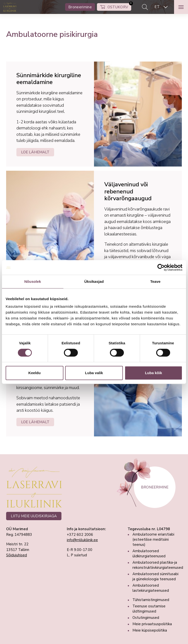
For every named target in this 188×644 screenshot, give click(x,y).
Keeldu (35, 373)
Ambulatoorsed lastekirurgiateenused (151, 588)
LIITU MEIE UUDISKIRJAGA (34, 516)
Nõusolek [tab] (33, 281)
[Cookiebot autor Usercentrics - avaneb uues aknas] (161, 267)
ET (157, 7)
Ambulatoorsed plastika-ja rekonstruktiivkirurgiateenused (158, 565)
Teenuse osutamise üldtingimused (149, 609)
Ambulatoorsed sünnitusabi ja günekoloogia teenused (155, 576)
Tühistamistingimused (151, 600)
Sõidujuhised (17, 555)
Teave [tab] (155, 281)
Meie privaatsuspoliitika (152, 624)
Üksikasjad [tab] (94, 281)
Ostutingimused (146, 618)
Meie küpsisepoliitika (150, 630)
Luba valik (94, 373)
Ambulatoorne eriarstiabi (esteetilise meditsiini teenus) (153, 539)
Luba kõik (153, 373)
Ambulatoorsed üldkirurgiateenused (149, 554)
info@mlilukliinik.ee (82, 540)
